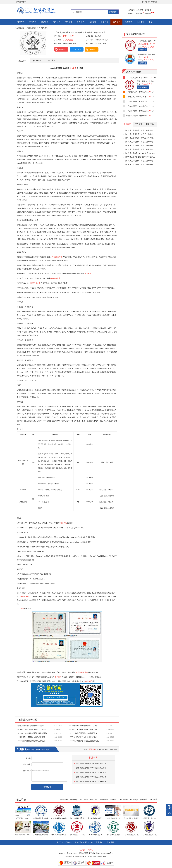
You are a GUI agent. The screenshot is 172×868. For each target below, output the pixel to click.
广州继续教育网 (32, 28)
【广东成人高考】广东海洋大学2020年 (138, 92)
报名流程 (89, 842)
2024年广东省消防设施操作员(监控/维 (32, 729)
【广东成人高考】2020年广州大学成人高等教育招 (143, 157)
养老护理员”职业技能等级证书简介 (30, 726)
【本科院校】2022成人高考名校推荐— (32, 737)
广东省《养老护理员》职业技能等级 (83, 737)
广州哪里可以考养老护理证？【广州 (83, 726)
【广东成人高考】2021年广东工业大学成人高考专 (143, 153)
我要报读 (143, 50)
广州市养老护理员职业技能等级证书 (83, 733)
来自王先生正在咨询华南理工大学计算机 (91, 772)
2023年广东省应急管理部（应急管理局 (32, 733)
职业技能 (140, 13)
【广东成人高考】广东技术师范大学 (138, 101)
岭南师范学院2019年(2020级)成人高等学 (138, 116)
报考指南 (69, 22)
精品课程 (148, 13)
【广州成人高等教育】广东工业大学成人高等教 (142, 130)
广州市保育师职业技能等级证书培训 (31, 741)
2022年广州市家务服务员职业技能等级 (84, 741)
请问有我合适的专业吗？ (50, 775)
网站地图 (110, 842)
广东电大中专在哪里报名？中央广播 (83, 729)
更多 (150, 22)
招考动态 (57, 22)
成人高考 (131, 10)
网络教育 (148, 10)
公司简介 (68, 842)
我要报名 (62, 49)
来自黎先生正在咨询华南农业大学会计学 (91, 763)
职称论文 (45, 22)
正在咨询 (78, 842)
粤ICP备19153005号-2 (104, 853)
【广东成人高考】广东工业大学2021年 (138, 78)
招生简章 (22, 61)
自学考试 (140, 10)
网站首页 (21, 22)
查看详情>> (142, 87)
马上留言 (78, 49)
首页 (59, 842)
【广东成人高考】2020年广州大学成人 (138, 106)
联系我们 (93, 49)
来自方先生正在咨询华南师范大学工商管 (91, 768)
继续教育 (33, 22)
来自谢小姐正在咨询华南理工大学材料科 (91, 781)
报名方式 (52, 60)
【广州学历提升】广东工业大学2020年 (138, 111)
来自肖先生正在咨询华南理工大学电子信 (91, 777)
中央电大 (131, 13)
